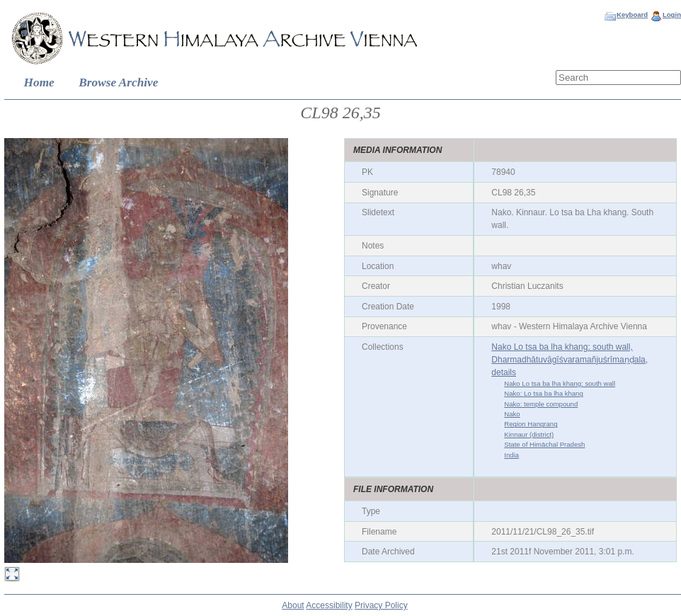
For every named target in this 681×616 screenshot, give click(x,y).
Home (39, 82)
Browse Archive (118, 82)
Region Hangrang (531, 424)
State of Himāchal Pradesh (544, 444)
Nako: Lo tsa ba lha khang (543, 393)
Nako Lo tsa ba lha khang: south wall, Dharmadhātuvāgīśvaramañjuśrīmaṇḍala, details (570, 360)
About (293, 605)
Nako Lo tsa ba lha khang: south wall (560, 383)
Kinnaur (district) (529, 434)
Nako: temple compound (541, 404)
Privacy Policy (381, 605)
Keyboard (632, 15)
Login (672, 15)
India (511, 455)
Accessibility (329, 605)
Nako (512, 414)
